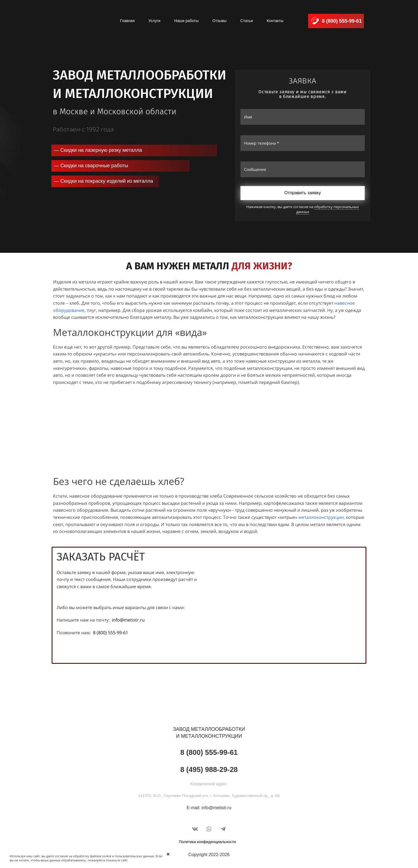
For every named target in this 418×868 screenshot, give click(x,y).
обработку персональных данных (327, 209)
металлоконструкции (321, 517)
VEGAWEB (233, 818)
